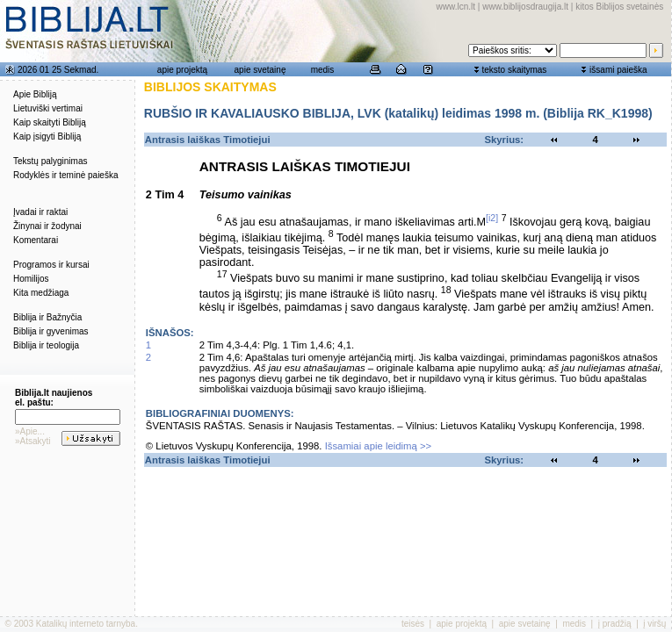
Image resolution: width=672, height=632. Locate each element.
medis (323, 70)
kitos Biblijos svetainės (619, 7)
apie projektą (182, 70)
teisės (413, 624)
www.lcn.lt (456, 7)
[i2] (492, 218)
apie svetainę (260, 70)
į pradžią (615, 624)
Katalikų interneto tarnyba (86, 624)
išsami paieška (618, 70)
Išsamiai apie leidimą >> (379, 446)
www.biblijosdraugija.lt (525, 7)
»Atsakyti (33, 441)
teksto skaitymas (514, 70)
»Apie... (30, 431)
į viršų (654, 624)
